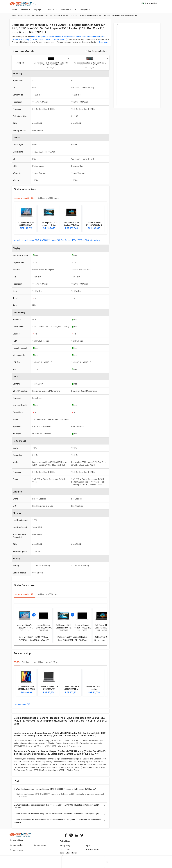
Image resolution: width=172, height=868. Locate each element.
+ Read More (103, 44)
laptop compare (24, 17)
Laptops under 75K (22, 706)
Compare (85, 11)
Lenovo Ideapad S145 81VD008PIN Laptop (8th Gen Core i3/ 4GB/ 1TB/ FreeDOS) (66, 38)
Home (14, 11)
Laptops (39, 11)
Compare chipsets (16, 852)
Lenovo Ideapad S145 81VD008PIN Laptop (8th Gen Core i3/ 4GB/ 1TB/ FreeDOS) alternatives (60, 242)
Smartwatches (68, 11)
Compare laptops (40, 847)
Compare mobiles (16, 847)
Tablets (52, 11)
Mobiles (26, 11)
